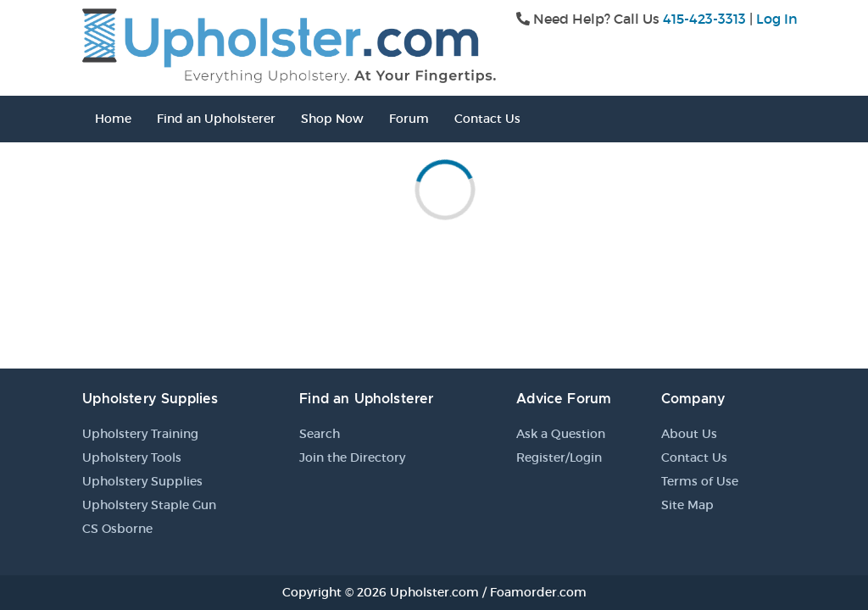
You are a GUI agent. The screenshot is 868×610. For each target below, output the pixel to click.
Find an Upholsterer (216, 119)
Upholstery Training (140, 434)
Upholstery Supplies (142, 481)
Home (113, 119)
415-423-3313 (704, 19)
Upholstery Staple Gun (149, 505)
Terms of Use (700, 481)
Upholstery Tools (132, 457)
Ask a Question (561, 434)
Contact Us (487, 119)
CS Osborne (117, 529)
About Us (689, 434)
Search (320, 434)
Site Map (687, 505)
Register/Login (559, 457)
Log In (777, 19)
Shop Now (332, 119)
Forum (409, 119)
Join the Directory (352, 457)
